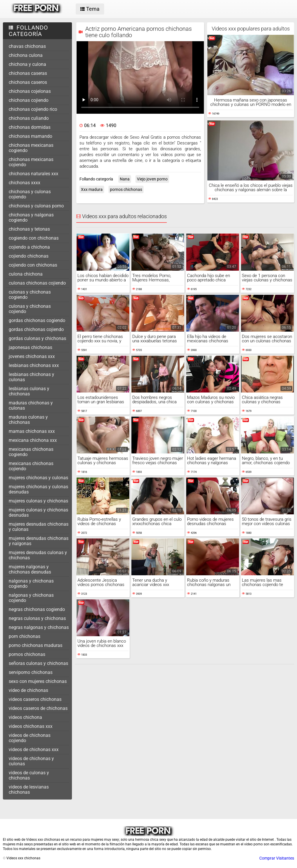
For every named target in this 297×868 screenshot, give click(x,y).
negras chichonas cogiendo (37, 609)
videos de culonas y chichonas (29, 775)
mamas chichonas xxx (32, 431)
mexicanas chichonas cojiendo (31, 466)
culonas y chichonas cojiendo (30, 309)
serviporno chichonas (31, 672)
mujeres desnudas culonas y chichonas (38, 555)
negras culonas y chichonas (37, 618)
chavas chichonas (27, 46)
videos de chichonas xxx (34, 749)
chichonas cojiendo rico (33, 109)
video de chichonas (28, 690)
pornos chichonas (27, 654)
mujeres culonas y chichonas (38, 501)
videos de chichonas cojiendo (30, 738)
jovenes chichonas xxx (32, 356)
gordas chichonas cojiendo (36, 329)
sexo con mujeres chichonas (38, 681)
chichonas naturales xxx (33, 174)
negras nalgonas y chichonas (39, 627)
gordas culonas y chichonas (37, 338)
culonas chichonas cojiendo (37, 283)
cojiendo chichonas (29, 256)
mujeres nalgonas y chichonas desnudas (30, 569)
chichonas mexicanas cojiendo (31, 162)
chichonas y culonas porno (36, 206)
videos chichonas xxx (31, 726)
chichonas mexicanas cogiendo (31, 148)
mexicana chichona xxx (33, 440)
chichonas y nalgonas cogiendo (31, 217)
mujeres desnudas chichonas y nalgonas (39, 541)
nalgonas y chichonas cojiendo (31, 598)
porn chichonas (25, 636)
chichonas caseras (28, 73)
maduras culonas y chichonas (28, 420)
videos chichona (25, 717)
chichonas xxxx (25, 183)
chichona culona (26, 55)
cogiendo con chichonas (34, 238)
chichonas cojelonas (30, 91)
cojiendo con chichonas (33, 265)
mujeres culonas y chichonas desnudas (38, 512)
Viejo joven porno (152, 179)
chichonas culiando (29, 118)
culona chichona (26, 274)
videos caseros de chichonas (38, 708)
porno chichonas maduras (36, 645)
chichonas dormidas (30, 127)
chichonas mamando (30, 136)
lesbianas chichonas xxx (34, 365)
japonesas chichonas (30, 347)
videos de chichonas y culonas (31, 761)
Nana (125, 179)
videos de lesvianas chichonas (29, 790)
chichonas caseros (28, 82)
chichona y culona (27, 64)
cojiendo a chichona (29, 247)
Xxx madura (92, 189)
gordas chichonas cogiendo (37, 320)
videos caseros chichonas (35, 699)
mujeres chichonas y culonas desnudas (38, 489)
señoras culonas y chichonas (38, 663)
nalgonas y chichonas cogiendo (31, 584)
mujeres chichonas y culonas (38, 478)
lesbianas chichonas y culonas (31, 377)
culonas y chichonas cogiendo (30, 295)
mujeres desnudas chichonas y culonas (39, 527)
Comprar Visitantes (277, 858)
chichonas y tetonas (29, 229)
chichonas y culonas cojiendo (30, 194)
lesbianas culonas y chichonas (29, 391)
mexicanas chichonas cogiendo (31, 452)
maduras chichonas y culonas (31, 405)
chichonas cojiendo (29, 100)
